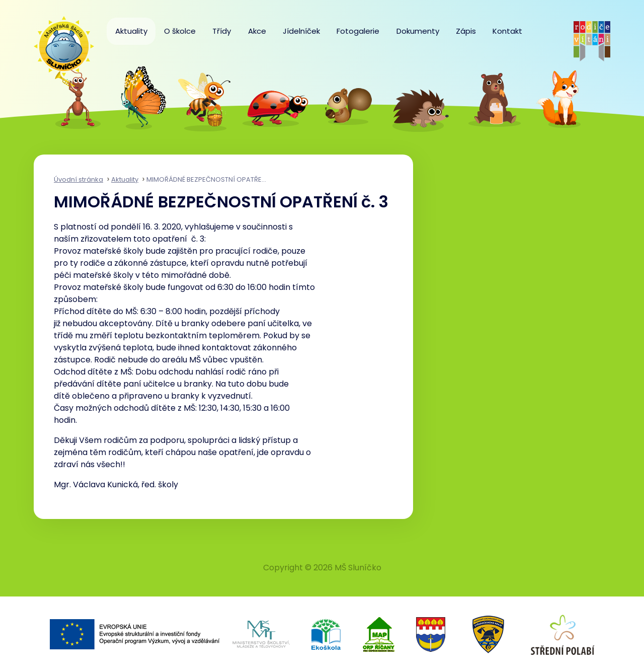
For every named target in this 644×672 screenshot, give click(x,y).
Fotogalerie (358, 31)
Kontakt (507, 31)
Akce (257, 31)
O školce (180, 31)
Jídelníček (301, 31)
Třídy (222, 31)
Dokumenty (418, 31)
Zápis (466, 31)
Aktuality (131, 31)
